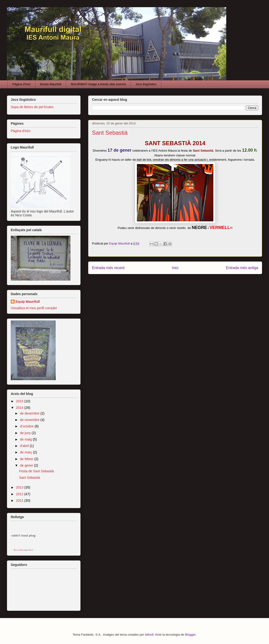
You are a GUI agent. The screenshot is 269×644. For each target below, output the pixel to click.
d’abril (25, 446)
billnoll (149, 635)
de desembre (30, 413)
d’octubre (27, 426)
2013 (20, 487)
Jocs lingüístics (146, 84)
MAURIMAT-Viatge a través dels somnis (99, 84)
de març (26, 452)
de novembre (30, 420)
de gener (27, 465)
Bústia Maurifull (51, 84)
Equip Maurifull (28, 302)
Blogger (190, 635)
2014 (20, 408)
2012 (20, 494)
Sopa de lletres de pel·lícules (32, 107)
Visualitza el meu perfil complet (34, 308)
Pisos (30, 550)
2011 (20, 500)
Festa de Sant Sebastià (37, 471)
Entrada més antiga (242, 268)
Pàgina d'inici (22, 84)
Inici (175, 268)
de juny (26, 433)
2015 (20, 401)
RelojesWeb (19, 550)
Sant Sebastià (30, 478)
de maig (26, 439)
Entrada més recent (108, 268)
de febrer (27, 459)
